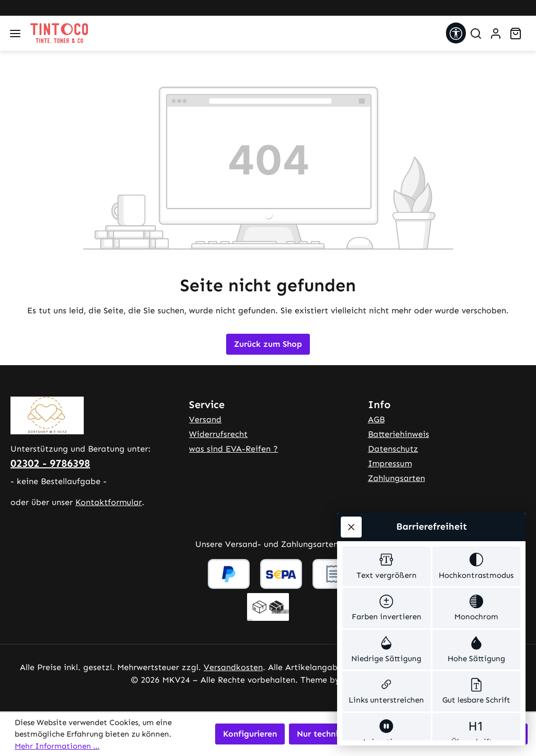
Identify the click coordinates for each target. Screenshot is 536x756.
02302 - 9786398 (50, 463)
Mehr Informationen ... (57, 746)
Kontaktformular (109, 502)
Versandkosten (233, 667)
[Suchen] (476, 34)
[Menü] (15, 34)
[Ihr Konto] (496, 34)
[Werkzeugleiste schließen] (351, 393)
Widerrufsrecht (218, 434)
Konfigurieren (250, 734)
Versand (205, 419)
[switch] (387, 434)
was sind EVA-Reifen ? (233, 449)
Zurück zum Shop (268, 344)
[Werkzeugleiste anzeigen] (456, 33)
